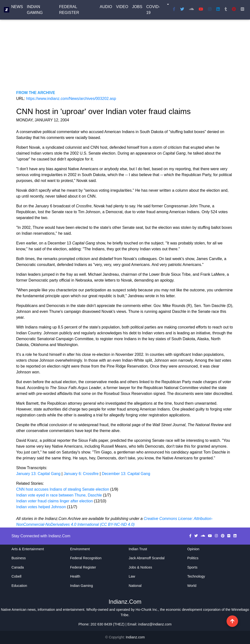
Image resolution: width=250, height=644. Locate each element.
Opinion (193, 549)
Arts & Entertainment (28, 549)
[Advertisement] (125, 56)
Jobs (137, 8)
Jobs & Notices (140, 567)
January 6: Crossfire (81, 474)
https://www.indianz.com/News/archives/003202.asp (71, 99)
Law (132, 576)
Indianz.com (135, 637)
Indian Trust (138, 549)
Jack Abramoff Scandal (147, 558)
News (17, 8)
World (192, 586)
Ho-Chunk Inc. (147, 610)
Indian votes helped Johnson (42, 507)
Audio (106, 8)
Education (19, 586)
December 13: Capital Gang (126, 474)
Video (122, 8)
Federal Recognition (86, 558)
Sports (192, 567)
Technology (196, 576)
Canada (18, 567)
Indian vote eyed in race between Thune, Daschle (60, 495)
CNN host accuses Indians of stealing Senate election (63, 489)
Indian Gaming (35, 11)
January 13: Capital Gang (38, 474)
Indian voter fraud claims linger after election (54, 501)
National (135, 586)
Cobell (16, 576)
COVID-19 (153, 11)
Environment (80, 549)
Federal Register (69, 11)
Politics (193, 558)
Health (75, 576)
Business (19, 558)
